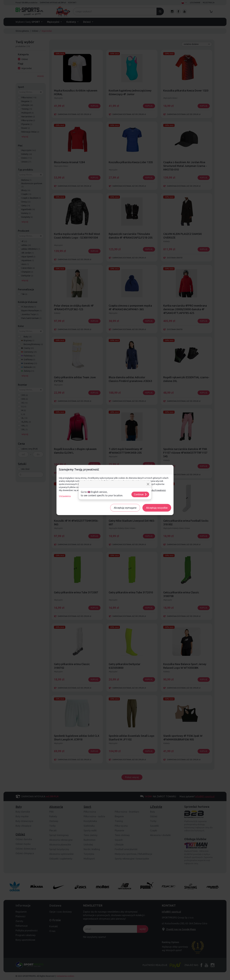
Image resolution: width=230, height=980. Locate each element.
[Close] (148, 484)
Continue (140, 494)
